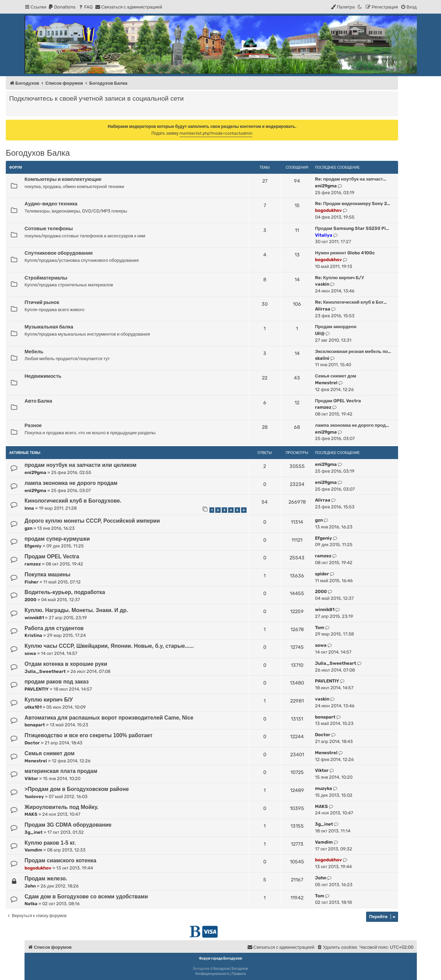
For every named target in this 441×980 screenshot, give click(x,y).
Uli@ (320, 333)
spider (322, 574)
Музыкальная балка (49, 327)
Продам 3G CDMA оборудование (68, 825)
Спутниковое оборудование (59, 253)
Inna (29, 508)
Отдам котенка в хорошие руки (66, 664)
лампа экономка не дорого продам (71, 483)
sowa (30, 653)
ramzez (323, 407)
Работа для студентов (54, 628)
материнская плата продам (61, 771)
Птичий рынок (42, 302)
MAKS (31, 814)
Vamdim (33, 850)
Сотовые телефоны (49, 229)
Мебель (34, 352)
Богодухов (222, 969)
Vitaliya (324, 235)
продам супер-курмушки (57, 539)
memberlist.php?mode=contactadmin (216, 133)
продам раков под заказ (57, 682)
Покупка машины (48, 575)
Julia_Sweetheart (45, 671)
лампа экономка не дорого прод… (352, 425)
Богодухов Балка (38, 153)
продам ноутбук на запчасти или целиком (81, 465)
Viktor (31, 779)
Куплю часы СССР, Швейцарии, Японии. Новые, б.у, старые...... (109, 646)
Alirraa (323, 309)
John (30, 886)
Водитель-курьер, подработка (65, 592)
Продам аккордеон (336, 327)
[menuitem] (62, 7)
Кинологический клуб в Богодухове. (73, 501)
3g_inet (34, 832)
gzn (28, 528)
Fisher (31, 582)
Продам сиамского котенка (60, 860)
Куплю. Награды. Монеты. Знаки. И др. (76, 610)
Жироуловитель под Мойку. (61, 807)
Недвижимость (43, 376)
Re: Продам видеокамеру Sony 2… (352, 204)
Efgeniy (33, 546)
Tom (320, 628)
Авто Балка (38, 401)
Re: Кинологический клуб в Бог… (351, 302)
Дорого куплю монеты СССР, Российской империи (92, 521)
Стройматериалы (46, 278)
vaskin (322, 284)
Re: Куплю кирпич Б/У (340, 278)
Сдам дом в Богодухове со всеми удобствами (86, 897)
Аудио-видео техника (51, 204)
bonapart (35, 725)
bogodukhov (328, 210)
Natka (31, 904)
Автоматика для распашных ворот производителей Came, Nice (109, 718)
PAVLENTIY (37, 689)
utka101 (33, 707)
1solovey (34, 797)
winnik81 (34, 618)
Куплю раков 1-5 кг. (50, 843)
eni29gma (326, 186)
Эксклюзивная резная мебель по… (353, 351)
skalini (322, 358)
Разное (33, 425)
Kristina (33, 635)
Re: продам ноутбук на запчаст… (351, 179)
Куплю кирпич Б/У (49, 700)
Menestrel (326, 383)
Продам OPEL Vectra (338, 401)
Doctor (32, 743)
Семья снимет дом (336, 376)
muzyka (324, 788)
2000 (30, 600)
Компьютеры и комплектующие (63, 179)
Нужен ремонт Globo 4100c (345, 253)
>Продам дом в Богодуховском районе (77, 789)
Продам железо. (46, 878)
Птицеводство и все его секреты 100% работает (89, 735)
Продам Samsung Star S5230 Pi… (352, 228)
